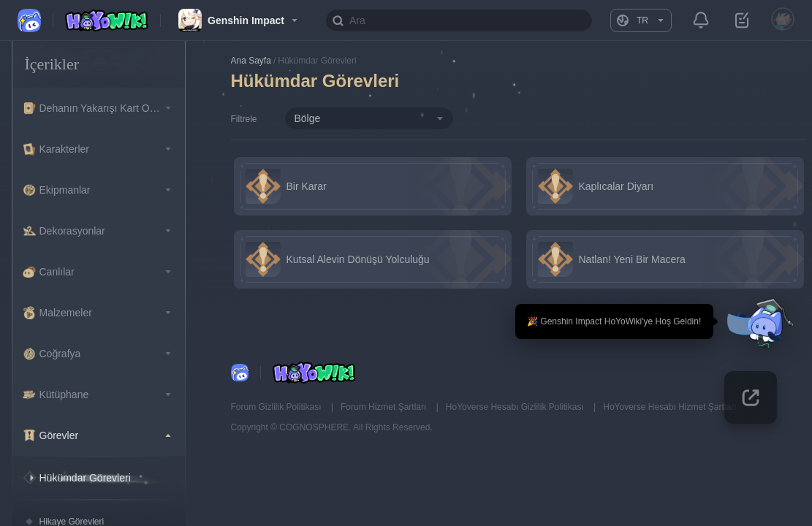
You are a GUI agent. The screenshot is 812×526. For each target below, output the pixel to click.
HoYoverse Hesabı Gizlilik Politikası (516, 407)
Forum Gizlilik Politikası (277, 407)
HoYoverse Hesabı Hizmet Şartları (669, 407)
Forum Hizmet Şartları (385, 407)
